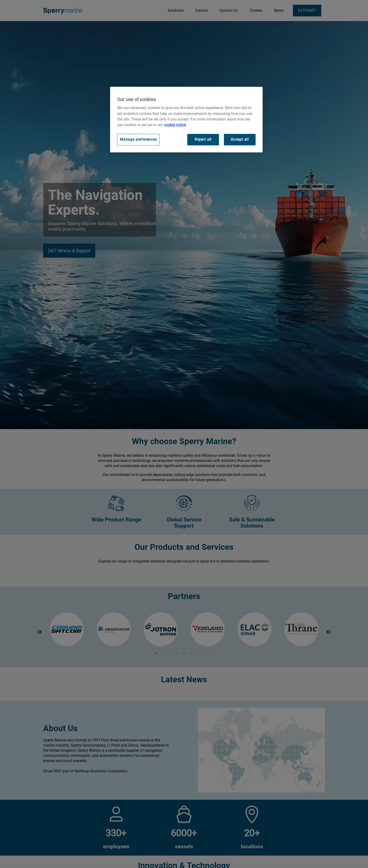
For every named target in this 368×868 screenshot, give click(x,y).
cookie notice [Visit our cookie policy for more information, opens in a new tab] (175, 125)
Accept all (240, 139)
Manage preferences (138, 139)
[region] (186, 119)
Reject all (203, 139)
